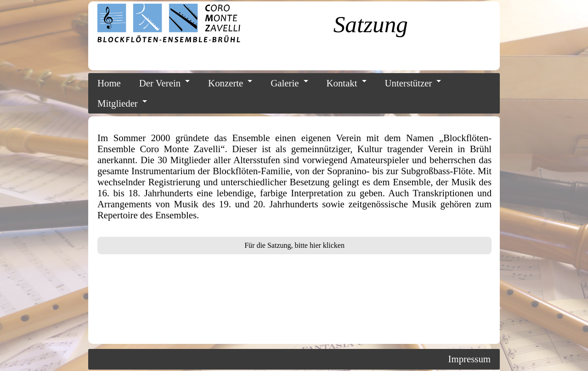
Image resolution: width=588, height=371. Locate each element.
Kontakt (342, 83)
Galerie (285, 83)
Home (109, 83)
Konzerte (226, 83)
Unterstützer (409, 83)
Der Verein (160, 83)
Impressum (469, 359)
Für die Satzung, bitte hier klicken (294, 245)
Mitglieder (118, 103)
